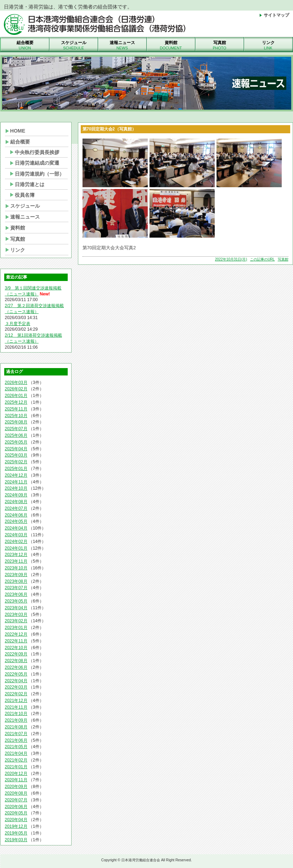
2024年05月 (16, 521)
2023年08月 (16, 581)
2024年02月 (16, 542)
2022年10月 (16, 648)
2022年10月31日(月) (231, 259)
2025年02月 (16, 462)
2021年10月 (16, 714)
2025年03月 (16, 455)
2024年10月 (16, 488)
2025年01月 (16, 469)
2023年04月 (16, 608)
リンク (268, 46)
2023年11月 (16, 561)
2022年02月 (16, 694)
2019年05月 (16, 833)
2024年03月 (16, 535)
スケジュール (74, 46)
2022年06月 (16, 667)
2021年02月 (16, 760)
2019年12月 (16, 826)
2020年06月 (16, 807)
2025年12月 (16, 402)
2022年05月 (16, 674)
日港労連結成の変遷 (37, 163)
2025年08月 (16, 422)
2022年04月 (16, 681)
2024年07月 (16, 508)
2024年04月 (16, 528)
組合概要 (25, 46)
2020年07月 (16, 800)
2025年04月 (16, 449)
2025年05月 (16, 442)
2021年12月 (16, 701)
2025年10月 (16, 416)
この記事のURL (262, 259)
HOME (18, 131)
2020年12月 (16, 774)
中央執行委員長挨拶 (37, 152)
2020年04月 (16, 820)
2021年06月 (16, 740)
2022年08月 (16, 661)
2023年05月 (16, 601)
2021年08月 (16, 727)
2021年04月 (16, 753)
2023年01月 (16, 628)
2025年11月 (16, 409)
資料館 (171, 46)
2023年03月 (16, 615)
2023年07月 (16, 588)
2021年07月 (16, 734)
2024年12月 (16, 475)
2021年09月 (16, 720)
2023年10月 (16, 568)
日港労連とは (30, 184)
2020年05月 (16, 813)
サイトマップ (274, 15)
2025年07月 (16, 429)
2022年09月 (16, 654)
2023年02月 (16, 621)
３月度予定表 (18, 324)
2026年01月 (16, 396)
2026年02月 (16, 389)
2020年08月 (16, 793)
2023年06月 (16, 594)
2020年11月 (16, 780)
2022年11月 (16, 641)
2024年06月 (16, 515)
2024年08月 (16, 502)
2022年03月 (16, 687)
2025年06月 (16, 435)
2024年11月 (16, 482)
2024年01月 (16, 548)
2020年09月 (16, 787)
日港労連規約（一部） (39, 174)
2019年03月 (16, 840)
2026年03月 (16, 383)
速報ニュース (122, 46)
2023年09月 (16, 575)
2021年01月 (16, 767)
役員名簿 (25, 195)
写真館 (220, 46)
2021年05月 (16, 747)
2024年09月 (16, 495)
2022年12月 (16, 634)
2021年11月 (16, 707)
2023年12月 (16, 555)
